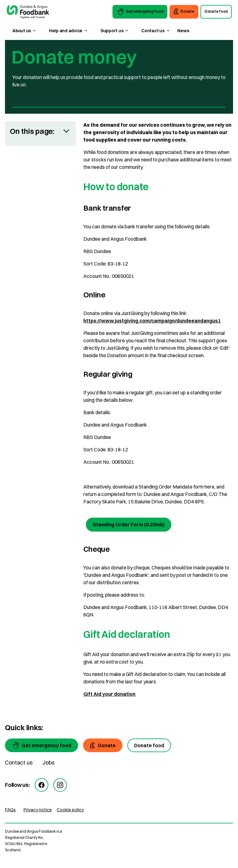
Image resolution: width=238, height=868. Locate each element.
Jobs (48, 763)
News (183, 31)
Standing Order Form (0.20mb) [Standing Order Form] (129, 524)
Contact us (19, 763)
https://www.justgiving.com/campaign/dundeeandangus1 (152, 321)
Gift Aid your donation (109, 694)
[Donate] (103, 745)
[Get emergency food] (42, 745)
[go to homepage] (28, 13)
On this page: (32, 131)
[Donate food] (149, 745)
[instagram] (60, 785)
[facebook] (42, 785)
